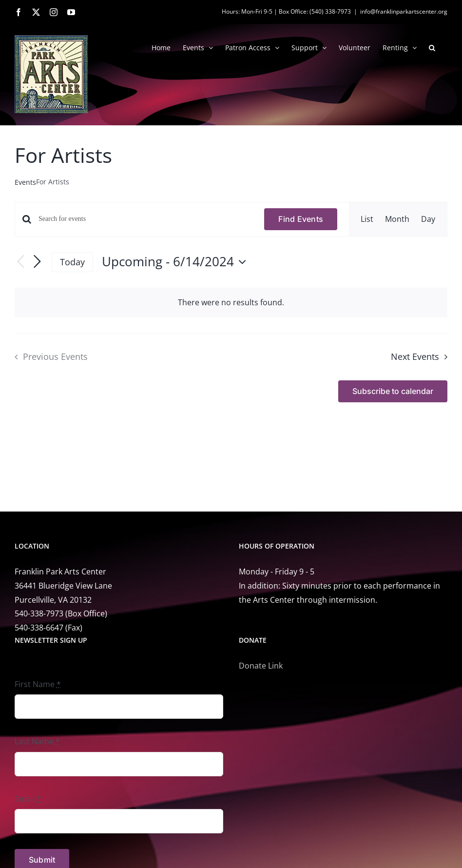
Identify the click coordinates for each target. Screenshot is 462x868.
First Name (38, 684)
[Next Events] (37, 262)
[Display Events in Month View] (397, 219)
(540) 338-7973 (330, 11)
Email (28, 799)
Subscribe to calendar (393, 391)
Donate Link (261, 666)
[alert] (231, 303)
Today (72, 262)
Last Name (37, 741)
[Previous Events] (20, 262)
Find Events (301, 219)
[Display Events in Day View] (428, 219)
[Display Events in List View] (367, 219)
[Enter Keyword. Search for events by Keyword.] (145, 219)
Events (25, 182)
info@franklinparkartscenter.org (404, 11)
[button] (432, 47)
